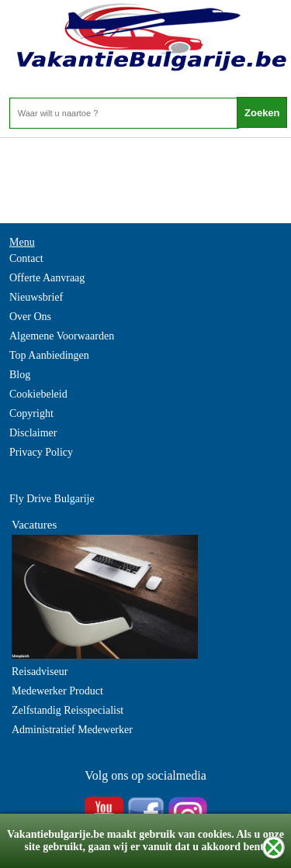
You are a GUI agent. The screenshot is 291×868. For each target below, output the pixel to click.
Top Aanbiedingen (49, 355)
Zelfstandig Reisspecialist (68, 710)
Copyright (31, 413)
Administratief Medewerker (72, 730)
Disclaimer (33, 433)
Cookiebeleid (38, 394)
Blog (20, 375)
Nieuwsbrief (36, 297)
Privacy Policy (41, 452)
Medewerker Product (57, 691)
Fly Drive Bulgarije (52, 499)
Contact (26, 258)
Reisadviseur (40, 672)
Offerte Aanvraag (47, 278)
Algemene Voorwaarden (62, 336)
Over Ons (30, 317)
